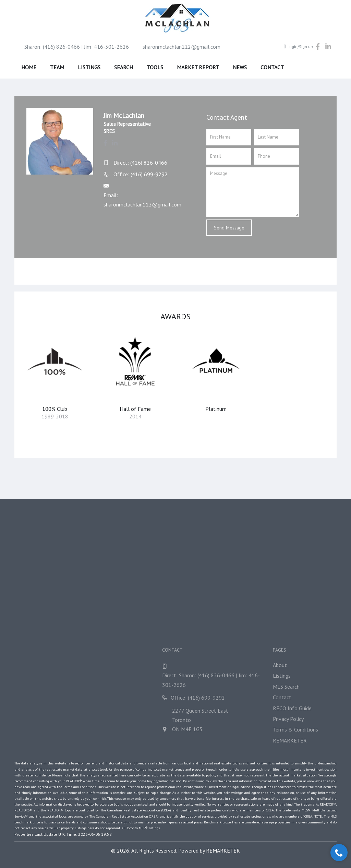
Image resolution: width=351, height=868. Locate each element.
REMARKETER (223, 851)
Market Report (198, 67)
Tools (155, 67)
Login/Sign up (298, 47)
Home (29, 67)
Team (57, 67)
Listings (89, 67)
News (240, 67)
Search (124, 67)
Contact (272, 67)
